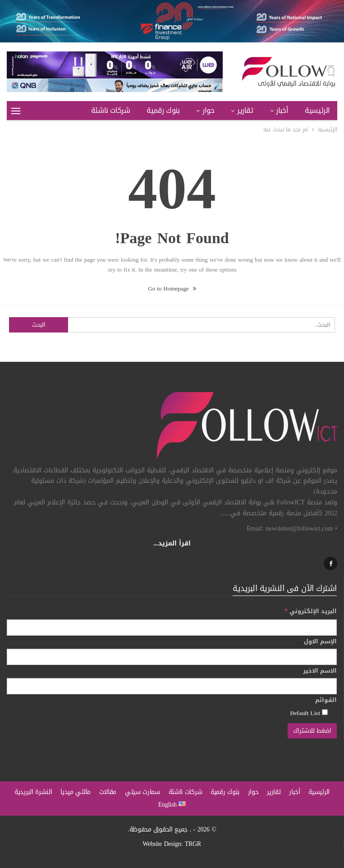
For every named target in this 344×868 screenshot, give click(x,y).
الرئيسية (317, 110)
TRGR (193, 844)
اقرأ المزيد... (172, 543)
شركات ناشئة (111, 110)
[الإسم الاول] (172, 657)
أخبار (282, 110)
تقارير (245, 110)
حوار (208, 110)
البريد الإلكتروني (310, 611)
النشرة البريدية (33, 792)
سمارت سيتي (142, 792)
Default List (309, 713)
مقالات (108, 792)
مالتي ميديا (76, 792)
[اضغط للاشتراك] (312, 731)
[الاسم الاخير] (172, 686)
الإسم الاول (320, 642)
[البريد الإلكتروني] (172, 628)
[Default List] (325, 712)
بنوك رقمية (163, 110)
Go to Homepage (172, 289)
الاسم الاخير (320, 671)
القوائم (326, 700)
